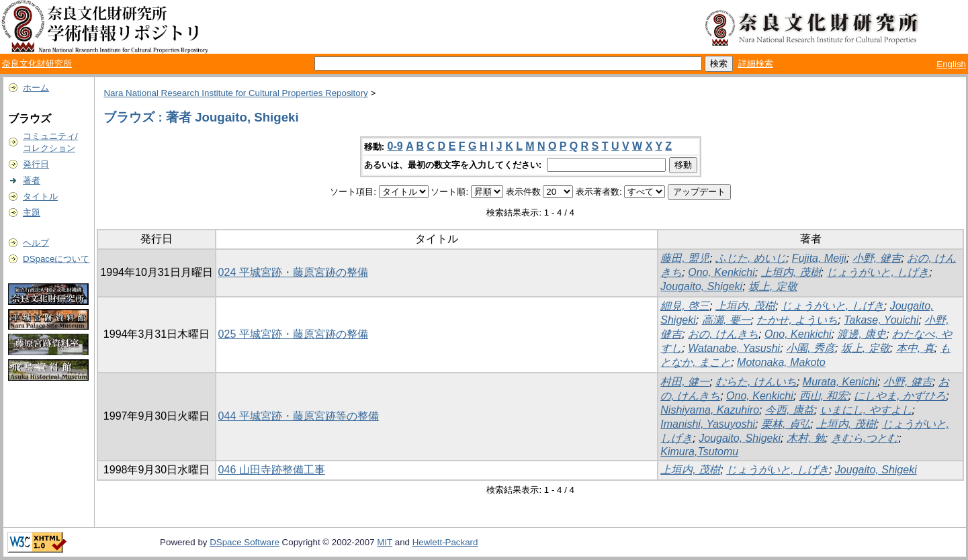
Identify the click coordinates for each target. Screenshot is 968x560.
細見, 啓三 (685, 306)
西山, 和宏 (824, 396)
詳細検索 (756, 63)
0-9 (395, 146)
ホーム (36, 88)
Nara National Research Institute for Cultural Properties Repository (235, 93)
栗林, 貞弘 (786, 424)
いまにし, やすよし (866, 410)
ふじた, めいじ (751, 258)
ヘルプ (36, 243)
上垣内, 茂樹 (791, 272)
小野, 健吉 (877, 258)
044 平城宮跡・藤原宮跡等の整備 (299, 416)
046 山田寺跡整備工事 (272, 470)
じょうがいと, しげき (878, 272)
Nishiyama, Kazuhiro (710, 410)
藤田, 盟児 (685, 258)
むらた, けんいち (756, 382)
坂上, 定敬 (773, 286)
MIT (385, 542)
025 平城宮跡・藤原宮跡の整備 (293, 334)
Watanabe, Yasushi (734, 348)
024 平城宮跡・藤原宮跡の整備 (293, 272)
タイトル (40, 196)
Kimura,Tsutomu (699, 452)
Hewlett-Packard (445, 542)
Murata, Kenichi (840, 382)
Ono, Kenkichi (721, 272)
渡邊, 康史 (862, 334)
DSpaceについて (56, 259)
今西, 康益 (790, 410)
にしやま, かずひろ (900, 396)
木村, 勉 (806, 438)
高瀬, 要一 (727, 320)
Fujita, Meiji (819, 258)
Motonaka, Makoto (781, 362)
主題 (32, 213)
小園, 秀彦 (810, 348)
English (951, 64)
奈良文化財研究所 (37, 63)
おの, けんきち (723, 334)
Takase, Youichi (881, 320)
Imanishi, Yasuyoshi (708, 424)
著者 (32, 180)
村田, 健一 (685, 382)
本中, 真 (915, 348)
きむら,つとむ (865, 438)
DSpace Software (245, 542)
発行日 (36, 164)
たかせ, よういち (797, 320)
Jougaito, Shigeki (701, 286)
